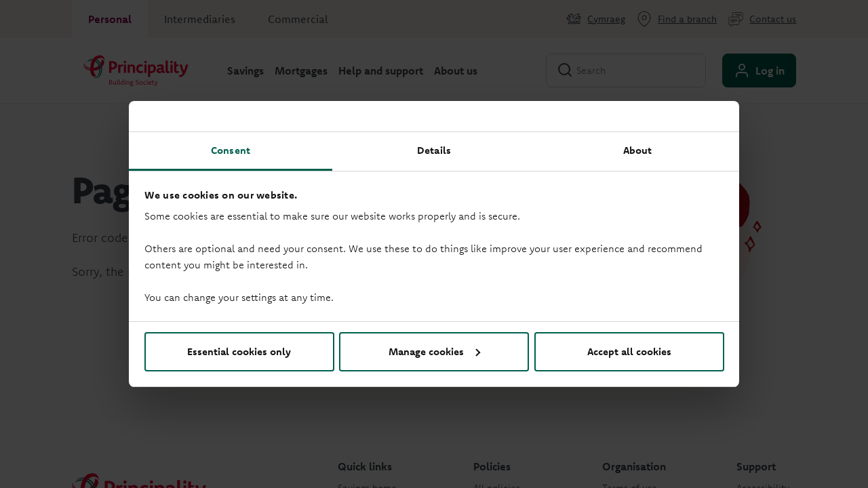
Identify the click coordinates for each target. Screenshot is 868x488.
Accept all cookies (629, 351)
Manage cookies (434, 351)
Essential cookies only (239, 351)
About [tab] (638, 150)
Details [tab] (434, 150)
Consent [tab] (231, 150)
